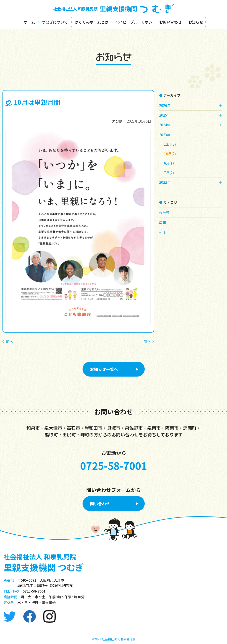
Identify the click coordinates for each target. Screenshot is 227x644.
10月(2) (170, 154)
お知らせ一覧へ (104, 369)
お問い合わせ (170, 22)
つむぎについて (55, 22)
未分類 (117, 121)
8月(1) (169, 163)
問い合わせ (100, 504)
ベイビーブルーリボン (134, 22)
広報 (163, 222)
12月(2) (170, 144)
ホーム (29, 22)
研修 (163, 232)
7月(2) (169, 172)
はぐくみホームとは (91, 22)
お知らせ (196, 22)
